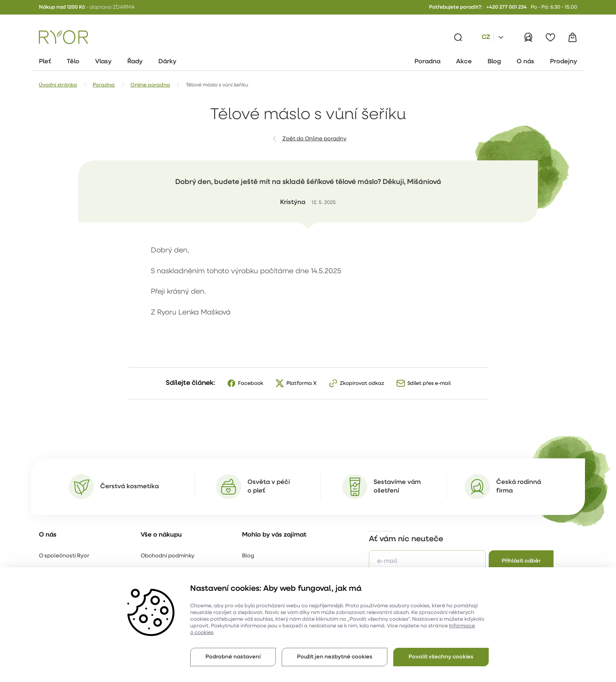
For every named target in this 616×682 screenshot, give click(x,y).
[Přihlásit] (528, 37)
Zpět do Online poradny (314, 139)
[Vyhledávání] (458, 37)
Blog (248, 556)
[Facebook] (245, 383)
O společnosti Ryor (64, 556)
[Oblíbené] (550, 37)
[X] (296, 383)
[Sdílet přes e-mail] (423, 383)
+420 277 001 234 (507, 7)
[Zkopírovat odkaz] (356, 383)
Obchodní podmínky (168, 556)
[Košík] (572, 37)
